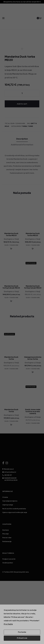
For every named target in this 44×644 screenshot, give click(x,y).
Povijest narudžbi (9, 559)
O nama (5, 497)
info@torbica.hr (10, 472)
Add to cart (22, 104)
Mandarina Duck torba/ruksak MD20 (11, 287)
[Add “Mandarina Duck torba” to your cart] (11, 425)
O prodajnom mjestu (10, 501)
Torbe (30, 126)
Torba (24, 126)
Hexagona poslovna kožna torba (33, 358)
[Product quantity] (22, 93)
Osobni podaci (8, 563)
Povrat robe (7, 538)
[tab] (22, 139)
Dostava (6, 530)
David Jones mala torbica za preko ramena (33, 411)
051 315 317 (8, 475)
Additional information (22, 145)
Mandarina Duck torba (11, 358)
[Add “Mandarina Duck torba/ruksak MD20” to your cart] (11, 301)
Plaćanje (6, 534)
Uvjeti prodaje (8, 505)
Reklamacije (7, 542)
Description (22, 139)
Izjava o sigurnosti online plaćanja (15, 512)
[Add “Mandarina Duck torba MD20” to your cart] (11, 249)
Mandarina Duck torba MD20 (11, 234)
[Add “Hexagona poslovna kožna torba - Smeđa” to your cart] (33, 372)
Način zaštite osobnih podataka (14, 509)
